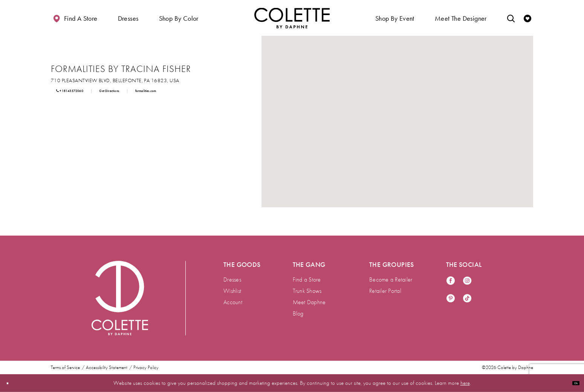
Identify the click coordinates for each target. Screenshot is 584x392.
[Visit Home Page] (292, 18)
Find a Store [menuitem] (307, 279)
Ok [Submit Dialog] (572, 383)
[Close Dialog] (11, 383)
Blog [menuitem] (298, 313)
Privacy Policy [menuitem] (146, 367)
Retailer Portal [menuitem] (385, 291)
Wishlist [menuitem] (232, 291)
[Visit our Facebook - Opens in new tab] (451, 281)
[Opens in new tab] (115, 80)
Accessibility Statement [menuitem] (107, 367)
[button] (128, 18)
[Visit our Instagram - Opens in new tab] (467, 281)
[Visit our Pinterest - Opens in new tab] (451, 299)
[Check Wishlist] (527, 18)
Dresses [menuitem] (232, 279)
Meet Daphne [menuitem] (309, 302)
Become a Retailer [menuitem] (391, 279)
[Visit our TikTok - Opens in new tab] (467, 299)
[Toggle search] (511, 18)
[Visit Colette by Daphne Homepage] (120, 298)
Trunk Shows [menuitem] (307, 291)
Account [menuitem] (233, 302)
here (465, 383)
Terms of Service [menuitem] (65, 367)
